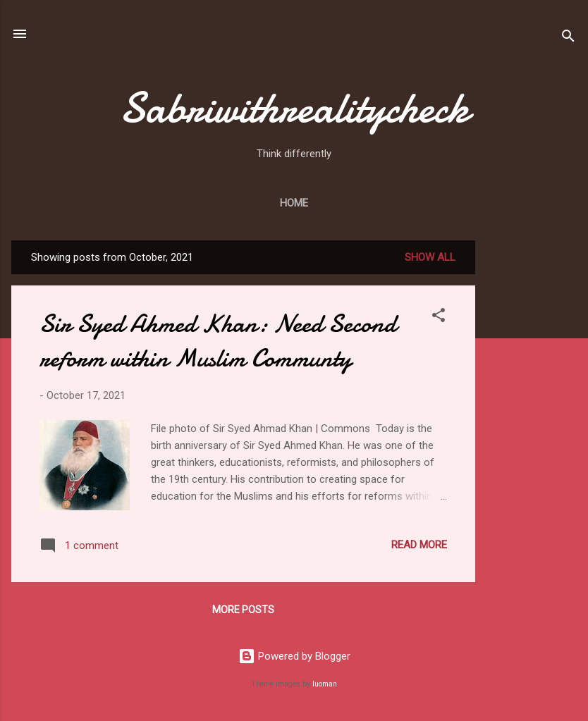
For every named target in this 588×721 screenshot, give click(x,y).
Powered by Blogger (294, 656)
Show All (430, 257)
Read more (419, 545)
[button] (439, 318)
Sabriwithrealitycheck (294, 108)
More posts (243, 610)
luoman (325, 684)
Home (294, 203)
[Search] (568, 38)
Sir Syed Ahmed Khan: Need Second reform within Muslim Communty (218, 341)
